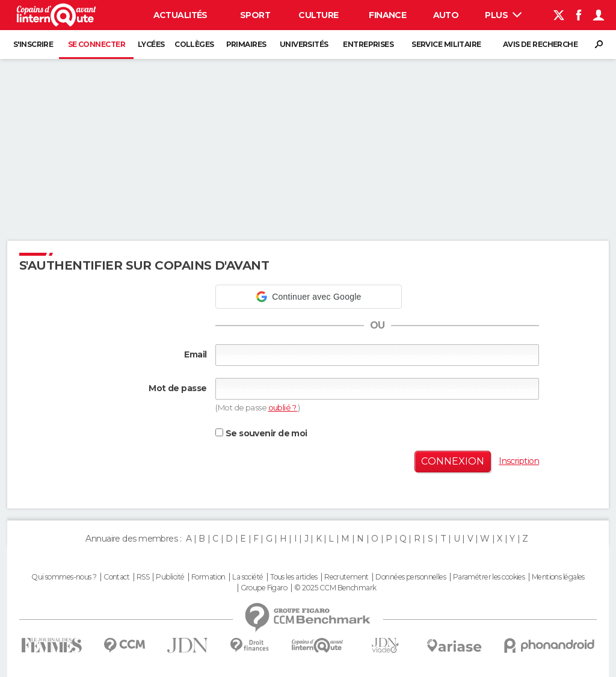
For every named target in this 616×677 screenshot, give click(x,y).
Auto (446, 15)
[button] (309, 297)
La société (248, 577)
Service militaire (446, 44)
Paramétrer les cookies (489, 577)
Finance (387, 15)
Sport (255, 15)
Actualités (180, 15)
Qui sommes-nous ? (64, 577)
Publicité (170, 577)
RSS (143, 577)
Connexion (453, 461)
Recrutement (346, 577)
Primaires (246, 44)
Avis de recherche (540, 44)
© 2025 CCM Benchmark (335, 588)
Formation (208, 577)
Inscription (519, 461)
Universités (304, 44)
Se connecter (97, 44)
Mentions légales (558, 577)
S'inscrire (33, 44)
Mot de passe (177, 388)
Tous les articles (294, 577)
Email (195, 354)
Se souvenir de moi (261, 433)
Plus (503, 15)
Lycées (151, 44)
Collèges (194, 44)
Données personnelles (411, 577)
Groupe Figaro (264, 588)
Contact (116, 577)
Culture (318, 15)
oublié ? (283, 407)
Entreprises (368, 44)
